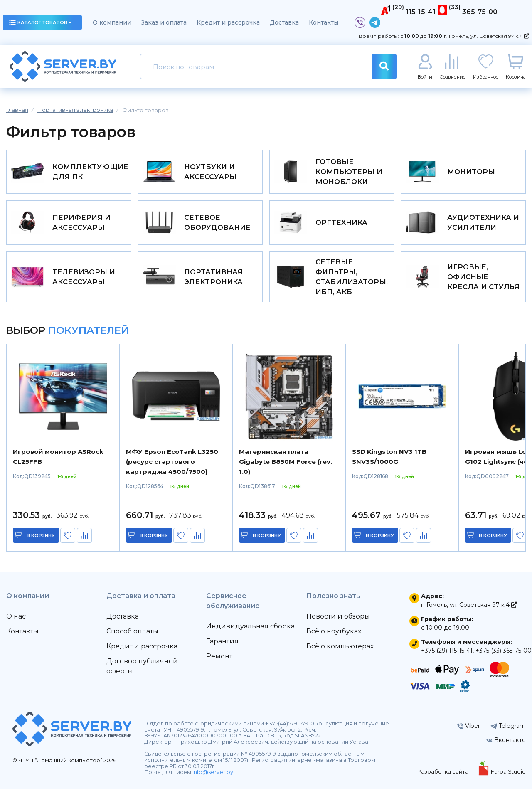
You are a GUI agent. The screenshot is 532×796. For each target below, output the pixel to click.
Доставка (284, 22)
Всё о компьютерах (340, 653)
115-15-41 (421, 12)
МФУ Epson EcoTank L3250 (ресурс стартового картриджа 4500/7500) (172, 469)
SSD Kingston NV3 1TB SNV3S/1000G (389, 464)
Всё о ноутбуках (334, 638)
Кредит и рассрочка (228, 22)
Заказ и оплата (164, 22)
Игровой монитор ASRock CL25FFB (58, 464)
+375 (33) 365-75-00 (504, 658)
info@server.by (213, 779)
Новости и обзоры (338, 623)
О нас (16, 623)
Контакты (324, 22)
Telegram (508, 733)
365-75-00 (480, 12)
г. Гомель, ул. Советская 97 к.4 (486, 36)
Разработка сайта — (447, 779)
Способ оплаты (132, 638)
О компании (112, 22)
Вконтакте (506, 747)
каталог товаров (40, 22)
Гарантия (222, 648)
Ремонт (219, 663)
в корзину (42, 542)
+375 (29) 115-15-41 (447, 658)
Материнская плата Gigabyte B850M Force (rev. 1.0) (286, 469)
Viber (469, 733)
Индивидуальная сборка (250, 633)
